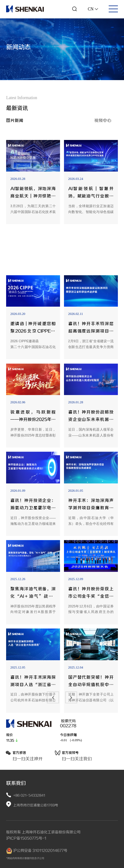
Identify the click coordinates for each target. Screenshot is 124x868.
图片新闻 (15, 121)
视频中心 (103, 121)
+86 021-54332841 (29, 795)
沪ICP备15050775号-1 (26, 838)
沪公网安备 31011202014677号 (37, 851)
